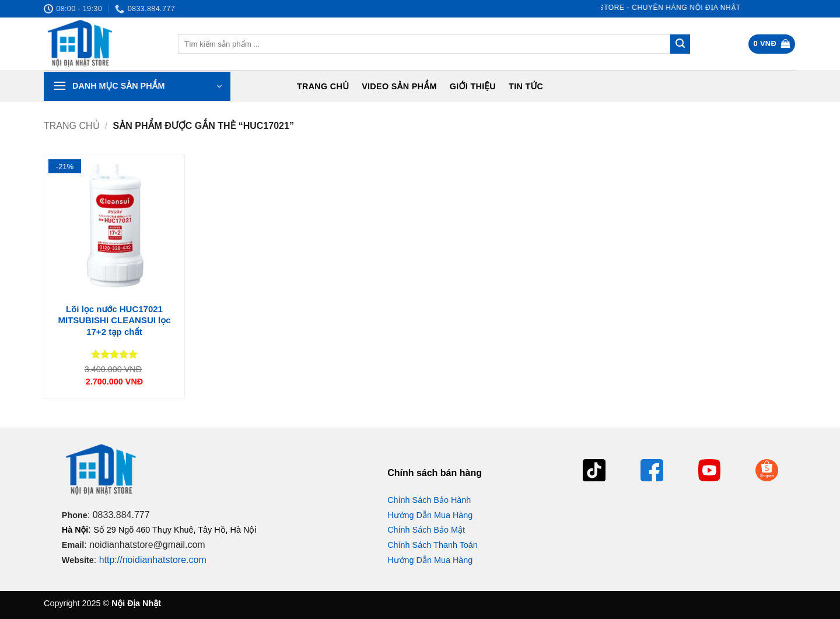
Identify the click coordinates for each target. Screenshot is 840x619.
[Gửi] (680, 44)
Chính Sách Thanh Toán (433, 545)
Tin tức (526, 86)
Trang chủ (323, 86)
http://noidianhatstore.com (153, 560)
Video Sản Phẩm (399, 86)
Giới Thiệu (473, 86)
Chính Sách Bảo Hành (429, 500)
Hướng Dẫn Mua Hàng (430, 515)
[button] (772, 44)
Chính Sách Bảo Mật (426, 530)
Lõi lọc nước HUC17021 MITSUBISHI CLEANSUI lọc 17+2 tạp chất (114, 320)
